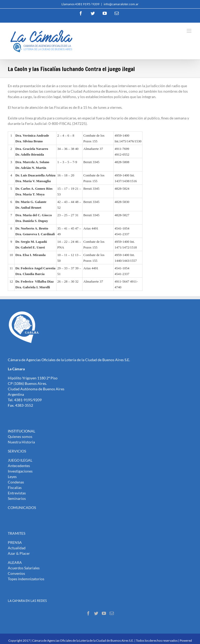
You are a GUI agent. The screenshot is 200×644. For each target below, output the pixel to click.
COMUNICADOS (22, 508)
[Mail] (112, 613)
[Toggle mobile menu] (189, 31)
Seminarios (17, 498)
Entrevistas (17, 493)
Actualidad (17, 548)
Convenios (16, 573)
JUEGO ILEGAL (20, 460)
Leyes (12, 477)
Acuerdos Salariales (24, 568)
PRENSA (15, 542)
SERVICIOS (17, 451)
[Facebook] (88, 613)
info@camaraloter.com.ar (121, 4)
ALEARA (15, 562)
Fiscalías (15, 487)
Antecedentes (19, 466)
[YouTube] (104, 613)
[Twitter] (96, 613)
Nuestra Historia (21, 442)
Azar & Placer (19, 553)
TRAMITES (17, 533)
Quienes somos (20, 436)
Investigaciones (20, 471)
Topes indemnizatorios (26, 579)
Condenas (16, 482)
